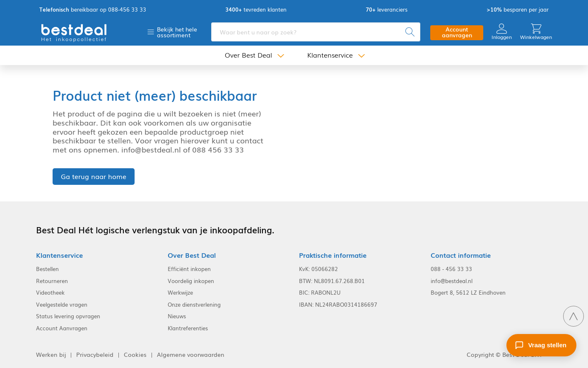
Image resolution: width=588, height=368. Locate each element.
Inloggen (502, 32)
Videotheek (50, 293)
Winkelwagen (536, 32)
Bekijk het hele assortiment (177, 32)
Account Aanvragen (62, 328)
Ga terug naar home (94, 176)
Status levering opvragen (68, 316)
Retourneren (52, 281)
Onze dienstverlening (194, 305)
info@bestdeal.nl (452, 281)
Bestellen (47, 269)
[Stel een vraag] (541, 345)
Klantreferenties (188, 328)
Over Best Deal (248, 55)
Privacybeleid (95, 355)
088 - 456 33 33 (451, 269)
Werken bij (51, 355)
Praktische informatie (333, 255)
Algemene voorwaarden (191, 355)
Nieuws (177, 316)
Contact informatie (461, 255)
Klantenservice (330, 55)
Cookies (135, 355)
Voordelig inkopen (191, 281)
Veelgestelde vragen (62, 305)
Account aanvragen (457, 32)
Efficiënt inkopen (189, 269)
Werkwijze (180, 293)
